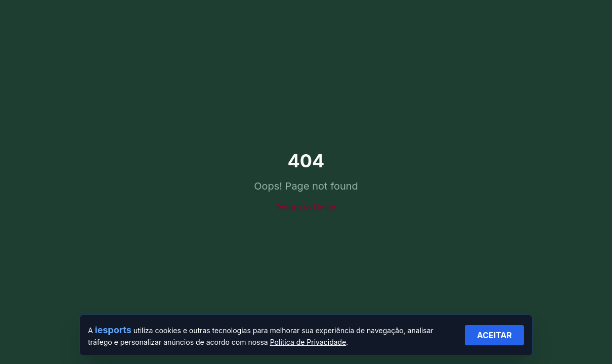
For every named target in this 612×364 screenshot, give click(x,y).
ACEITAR (494, 335)
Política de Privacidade (308, 342)
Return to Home (306, 207)
